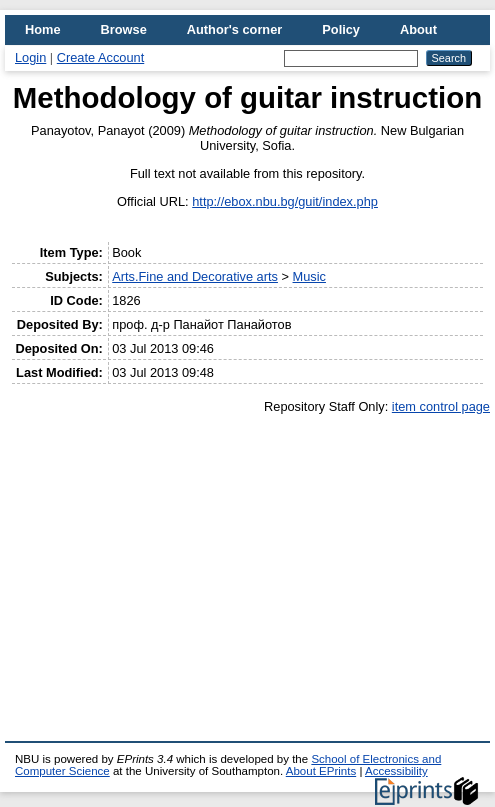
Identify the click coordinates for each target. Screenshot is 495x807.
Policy (341, 29)
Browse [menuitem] (124, 29)
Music (309, 276)
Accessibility (396, 771)
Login (30, 57)
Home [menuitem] (43, 29)
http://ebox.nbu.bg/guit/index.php (285, 201)
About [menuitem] (418, 29)
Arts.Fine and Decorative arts (195, 276)
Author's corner (234, 29)
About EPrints (321, 771)
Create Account (101, 57)
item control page (441, 406)
